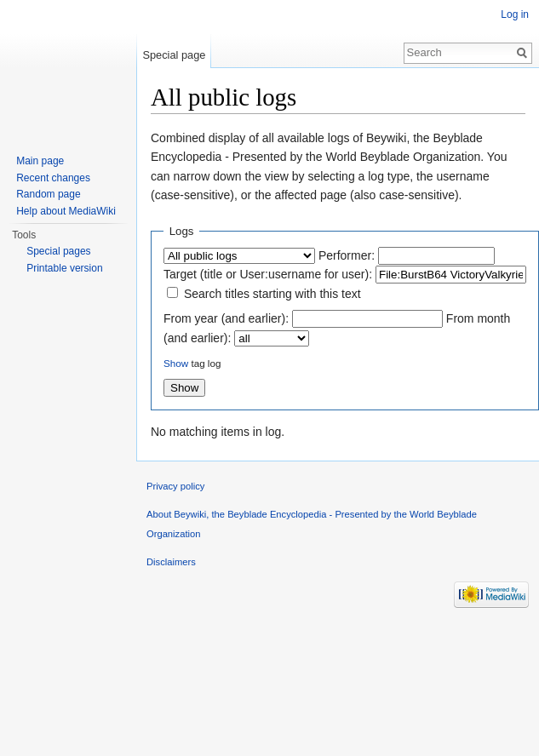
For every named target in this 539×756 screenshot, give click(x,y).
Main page (40, 161)
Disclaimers (171, 562)
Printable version (64, 268)
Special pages (58, 251)
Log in (515, 14)
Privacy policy (175, 486)
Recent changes (53, 178)
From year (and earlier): (226, 318)
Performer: (347, 255)
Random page (48, 194)
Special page (174, 55)
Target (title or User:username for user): (268, 274)
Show (176, 363)
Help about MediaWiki (66, 211)
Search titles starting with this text (272, 294)
